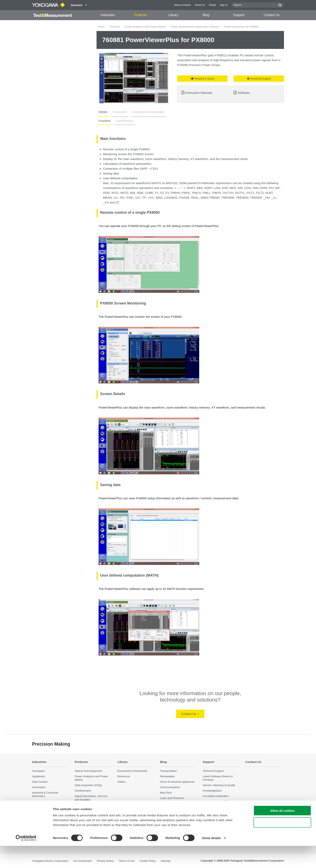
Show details (212, 860)
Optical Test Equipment (88, 771)
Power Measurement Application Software (195, 27)
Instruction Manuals (199, 93)
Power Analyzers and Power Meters (145, 27)
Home (101, 27)
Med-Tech (166, 793)
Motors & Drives (42, 802)
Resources (118, 112)
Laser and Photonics (172, 798)
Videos (121, 782)
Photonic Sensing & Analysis (49, 816)
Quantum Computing (44, 822)
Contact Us (272, 15)
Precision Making (170, 804)
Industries (108, 15)
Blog (206, 15)
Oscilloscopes (83, 791)
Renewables (167, 776)
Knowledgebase (212, 791)
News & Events (183, 5)
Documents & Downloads (145, 112)
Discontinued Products (216, 807)
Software (244, 93)
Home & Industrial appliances (177, 782)
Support (239, 15)
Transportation (169, 771)
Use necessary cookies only (282, 845)
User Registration (213, 802)
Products (140, 15)
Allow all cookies (282, 833)
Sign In (224, 5)
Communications (170, 787)
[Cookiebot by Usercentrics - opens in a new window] (26, 860)
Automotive (39, 787)
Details (102, 112)
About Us (200, 5)
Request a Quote (203, 79)
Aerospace (38, 771)
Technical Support (259, 79)
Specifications (124, 121)
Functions (104, 121)
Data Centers (40, 782)
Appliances (39, 776)
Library (173, 15)
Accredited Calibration (216, 796)
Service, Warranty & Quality (219, 785)
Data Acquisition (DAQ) (88, 785)
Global (212, 5)
